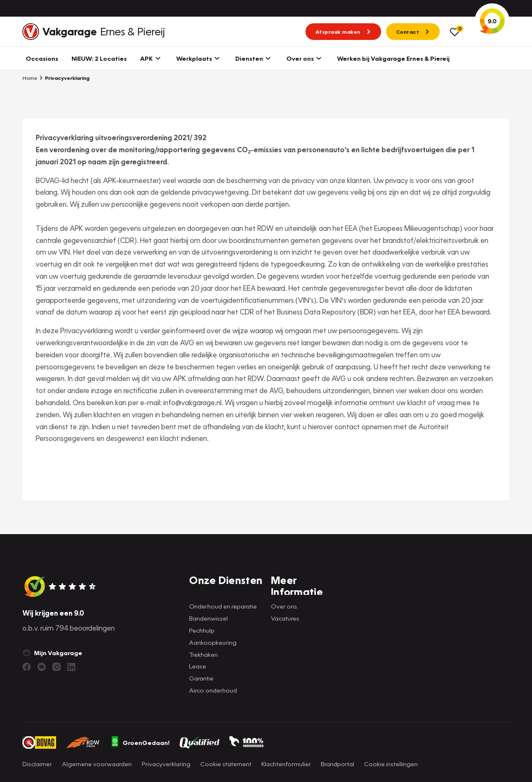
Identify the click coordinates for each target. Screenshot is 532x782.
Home (30, 78)
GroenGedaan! (140, 742)
